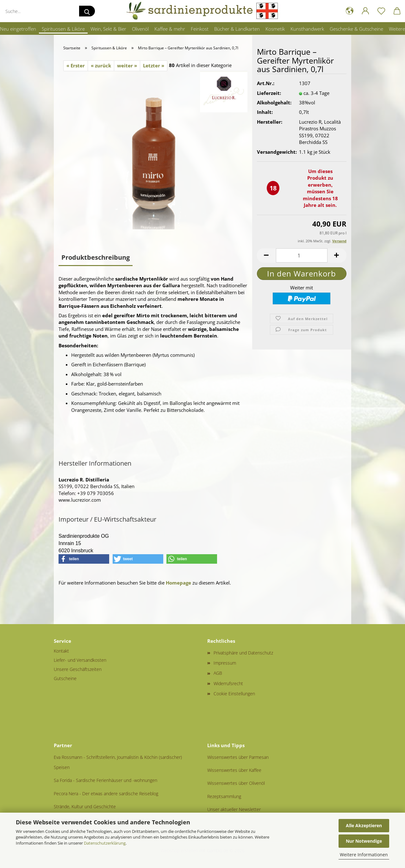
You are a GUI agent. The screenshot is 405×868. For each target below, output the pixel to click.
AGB (218, 673)
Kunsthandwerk (307, 29)
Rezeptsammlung (224, 796)
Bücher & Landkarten (237, 29)
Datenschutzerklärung (105, 843)
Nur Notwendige (364, 841)
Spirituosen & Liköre (63, 29)
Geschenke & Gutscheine (356, 29)
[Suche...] (87, 11)
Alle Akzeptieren (364, 825)
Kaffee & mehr (170, 29)
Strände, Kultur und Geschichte (85, 806)
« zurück (101, 65)
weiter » (127, 65)
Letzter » (154, 65)
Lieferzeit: (269, 97)
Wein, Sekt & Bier (108, 29)
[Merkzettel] (381, 11)
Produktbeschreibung (96, 257)
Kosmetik (275, 29)
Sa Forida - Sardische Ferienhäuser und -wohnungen (106, 780)
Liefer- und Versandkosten (80, 660)
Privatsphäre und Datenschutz (243, 653)
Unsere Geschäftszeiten (78, 669)
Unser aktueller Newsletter (234, 809)
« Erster (76, 65)
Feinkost (200, 29)
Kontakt (61, 651)
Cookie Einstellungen (234, 694)
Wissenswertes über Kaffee (234, 770)
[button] (350, 11)
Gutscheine (65, 678)
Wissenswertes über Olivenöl (236, 783)
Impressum (225, 663)
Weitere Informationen (364, 855)
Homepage (178, 583)
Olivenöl (140, 29)
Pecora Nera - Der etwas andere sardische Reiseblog (106, 794)
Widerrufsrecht (228, 683)
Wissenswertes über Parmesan (238, 757)
